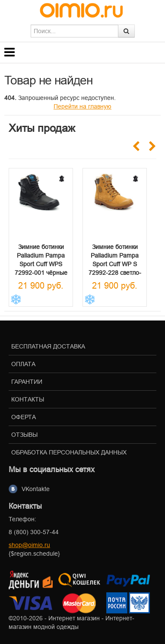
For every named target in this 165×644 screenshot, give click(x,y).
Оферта (24, 417)
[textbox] (75, 31)
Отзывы (24, 435)
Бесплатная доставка (48, 346)
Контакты (28, 399)
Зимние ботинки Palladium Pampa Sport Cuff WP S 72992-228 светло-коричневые (115, 264)
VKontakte (36, 489)
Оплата (23, 364)
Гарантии (27, 382)
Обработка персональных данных (69, 452)
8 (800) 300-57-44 (34, 532)
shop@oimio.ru (29, 545)
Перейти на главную (82, 106)
